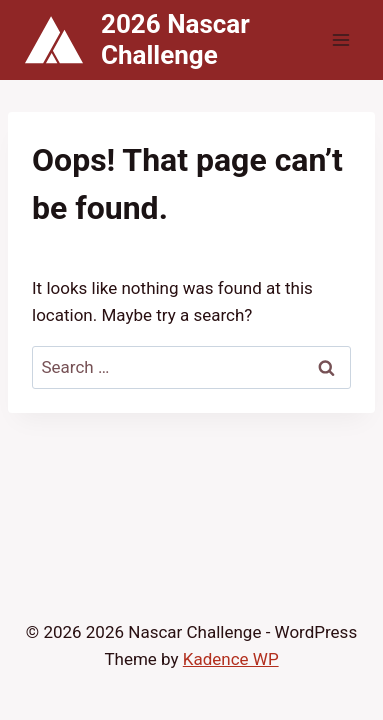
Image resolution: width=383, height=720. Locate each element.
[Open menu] (340, 39)
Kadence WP (231, 659)
